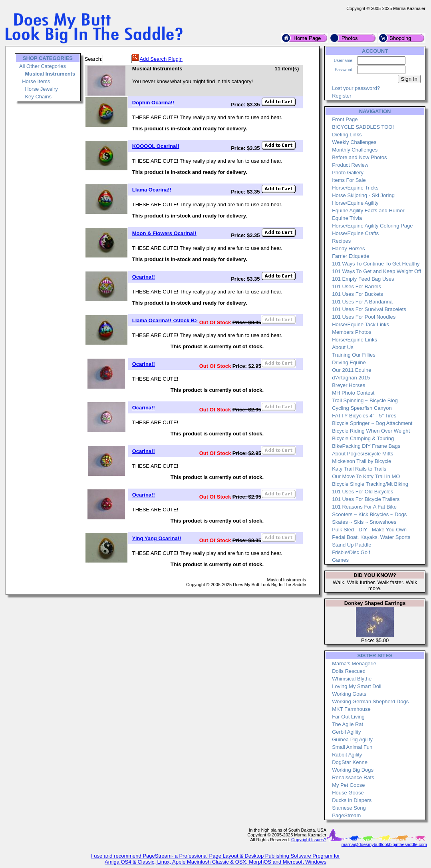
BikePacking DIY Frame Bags (366, 446)
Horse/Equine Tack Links (360, 324)
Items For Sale (349, 180)
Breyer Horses (349, 385)
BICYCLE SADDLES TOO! (363, 127)
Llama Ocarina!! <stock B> (165, 320)
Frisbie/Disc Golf (351, 552)
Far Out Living (348, 717)
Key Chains (38, 97)
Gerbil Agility (346, 732)
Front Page (345, 119)
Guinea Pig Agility (352, 739)
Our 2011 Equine (352, 370)
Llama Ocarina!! (152, 190)
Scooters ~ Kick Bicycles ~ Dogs (369, 514)
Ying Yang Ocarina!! (157, 538)
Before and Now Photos (359, 157)
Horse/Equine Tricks (355, 188)
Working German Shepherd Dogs (370, 701)
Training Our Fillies (354, 355)
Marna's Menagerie (354, 663)
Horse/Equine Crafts (355, 233)
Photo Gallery (348, 173)
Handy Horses (348, 248)
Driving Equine (349, 362)
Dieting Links (347, 135)
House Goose (348, 793)
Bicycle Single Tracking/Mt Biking (370, 484)
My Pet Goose (348, 785)
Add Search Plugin (161, 59)
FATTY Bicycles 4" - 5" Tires (364, 416)
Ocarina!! (144, 277)
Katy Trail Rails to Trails (359, 469)
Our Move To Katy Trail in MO (366, 476)
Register (342, 96)
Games (340, 560)
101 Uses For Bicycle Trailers (366, 499)
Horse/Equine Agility (355, 203)
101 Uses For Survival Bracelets (369, 309)
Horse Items (36, 81)
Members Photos (352, 332)
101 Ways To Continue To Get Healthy (376, 264)
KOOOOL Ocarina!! (156, 146)
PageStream (346, 815)
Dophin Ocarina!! (153, 103)
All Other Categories (43, 66)
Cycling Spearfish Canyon (362, 408)
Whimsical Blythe (352, 679)
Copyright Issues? (309, 840)
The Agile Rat (348, 724)
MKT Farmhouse (351, 709)
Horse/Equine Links (355, 340)
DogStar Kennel (350, 762)
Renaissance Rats (353, 777)
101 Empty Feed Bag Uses (363, 279)
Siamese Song (349, 808)
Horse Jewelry (41, 89)
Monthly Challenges (355, 150)
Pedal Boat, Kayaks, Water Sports (371, 537)
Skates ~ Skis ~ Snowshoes (364, 522)
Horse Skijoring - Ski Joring (363, 195)
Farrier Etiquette (351, 256)
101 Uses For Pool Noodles (364, 317)
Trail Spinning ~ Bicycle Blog (365, 400)
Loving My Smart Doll (357, 686)
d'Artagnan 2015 (351, 378)
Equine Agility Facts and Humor (368, 211)
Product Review (350, 165)
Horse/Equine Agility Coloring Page (372, 226)
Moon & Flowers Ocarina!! (164, 233)
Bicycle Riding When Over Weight (371, 431)
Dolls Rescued (349, 671)
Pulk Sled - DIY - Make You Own (369, 530)
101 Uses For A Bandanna (362, 302)
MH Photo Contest (353, 393)
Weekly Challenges (354, 142)
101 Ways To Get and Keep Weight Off (376, 271)
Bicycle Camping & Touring (363, 438)
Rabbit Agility (347, 755)
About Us (343, 347)
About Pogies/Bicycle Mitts (362, 454)
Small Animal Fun (352, 747)
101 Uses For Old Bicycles (362, 492)
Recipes (341, 241)
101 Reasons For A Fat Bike (364, 507)
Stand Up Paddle (352, 545)
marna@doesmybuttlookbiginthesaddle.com (384, 844)
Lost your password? (356, 88)
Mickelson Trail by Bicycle (361, 461)
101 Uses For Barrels (357, 286)
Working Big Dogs (353, 770)
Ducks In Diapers (352, 800)
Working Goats (349, 694)
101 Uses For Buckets (358, 294)
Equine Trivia (347, 218)
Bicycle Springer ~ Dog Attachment (372, 423)
